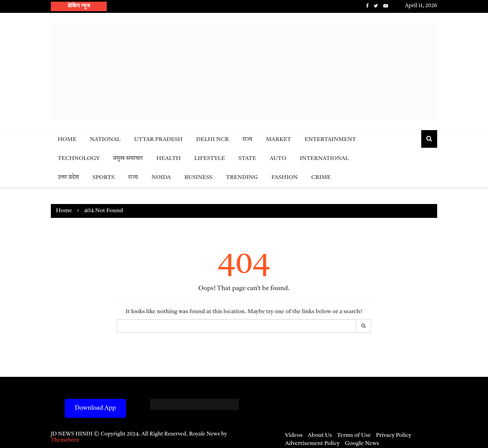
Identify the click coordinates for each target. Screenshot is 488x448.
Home (67, 139)
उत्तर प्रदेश (68, 177)
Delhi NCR (212, 139)
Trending (242, 177)
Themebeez (65, 440)
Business (198, 177)
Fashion (285, 177)
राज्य (247, 139)
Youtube (386, 6)
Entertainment (330, 139)
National (105, 139)
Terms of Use (354, 435)
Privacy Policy (394, 435)
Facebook (367, 6)
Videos (294, 435)
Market (278, 139)
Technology (79, 158)
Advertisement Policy (312, 443)
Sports (104, 177)
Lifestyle (209, 158)
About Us (320, 435)
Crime (321, 177)
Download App (95, 408)
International (324, 158)
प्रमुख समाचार (128, 158)
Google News (362, 443)
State (247, 158)
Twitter (376, 6)
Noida (161, 177)
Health (169, 158)
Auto (278, 158)
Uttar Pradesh (158, 139)
